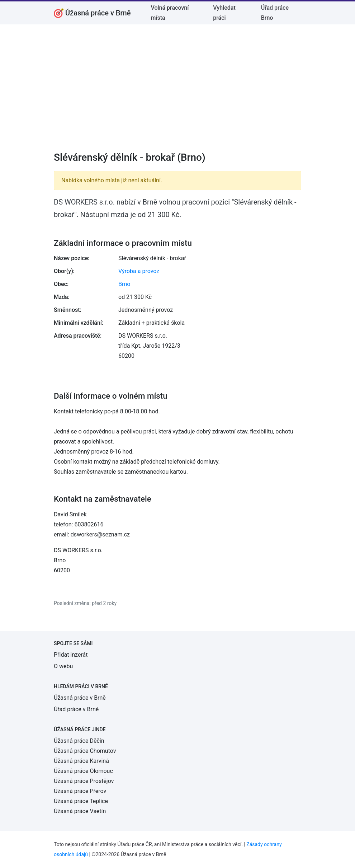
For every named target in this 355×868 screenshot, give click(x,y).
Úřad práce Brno (275, 13)
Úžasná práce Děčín (79, 741)
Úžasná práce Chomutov (85, 751)
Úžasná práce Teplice (81, 801)
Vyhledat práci (224, 13)
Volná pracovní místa (170, 13)
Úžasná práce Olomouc (83, 771)
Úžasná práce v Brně (80, 698)
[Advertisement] (177, 93)
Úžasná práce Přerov (80, 791)
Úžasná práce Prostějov (84, 781)
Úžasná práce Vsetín (80, 811)
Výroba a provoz (139, 271)
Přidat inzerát (71, 655)
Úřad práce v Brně (76, 709)
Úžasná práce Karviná (81, 761)
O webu (63, 666)
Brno (124, 284)
